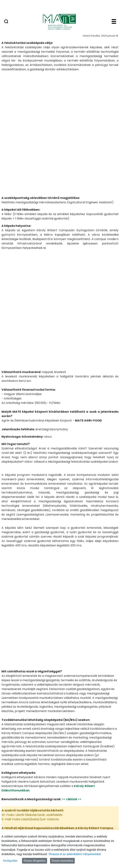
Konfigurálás (10, 861)
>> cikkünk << (72, 701)
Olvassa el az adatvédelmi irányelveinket (75, 854)
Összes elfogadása (35, 861)
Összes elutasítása (62, 861)
